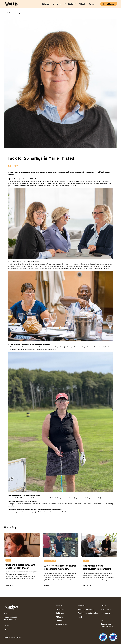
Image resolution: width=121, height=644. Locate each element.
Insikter (47, 561)
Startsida (6, 13)
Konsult (8, 560)
